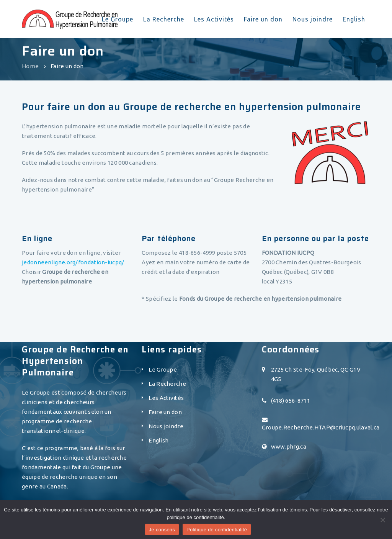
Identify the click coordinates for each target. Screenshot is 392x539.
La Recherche (167, 384)
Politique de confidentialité (217, 530)
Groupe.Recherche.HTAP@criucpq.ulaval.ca (321, 427)
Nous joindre (166, 426)
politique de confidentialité (195, 517)
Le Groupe (163, 369)
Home (30, 66)
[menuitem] (158, 443)
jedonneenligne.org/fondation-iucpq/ (73, 262)
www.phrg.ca (289, 446)
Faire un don (165, 412)
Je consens (162, 530)
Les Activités (166, 398)
